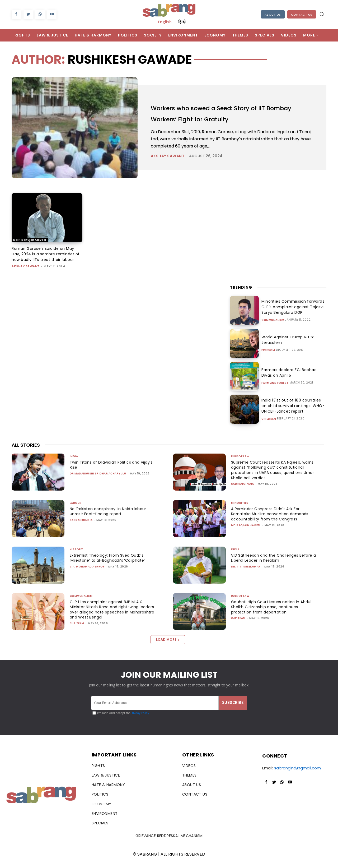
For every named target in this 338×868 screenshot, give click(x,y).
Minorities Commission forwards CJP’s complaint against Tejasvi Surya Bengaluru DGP (291, 312)
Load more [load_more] (168, 645)
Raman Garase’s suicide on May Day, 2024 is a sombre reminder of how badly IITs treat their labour (44, 257)
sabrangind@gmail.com (297, 774)
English (165, 22)
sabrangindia (243, 489)
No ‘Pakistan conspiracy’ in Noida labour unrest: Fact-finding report (111, 517)
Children (269, 424)
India (74, 462)
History (76, 555)
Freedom (268, 356)
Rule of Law (240, 462)
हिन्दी (182, 22)
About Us (273, 15)
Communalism (273, 326)
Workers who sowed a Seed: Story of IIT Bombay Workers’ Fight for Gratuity (227, 113)
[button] (322, 14)
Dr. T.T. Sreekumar (246, 572)
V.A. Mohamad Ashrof (87, 572)
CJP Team (77, 629)
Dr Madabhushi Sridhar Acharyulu (98, 479)
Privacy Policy (140, 719)
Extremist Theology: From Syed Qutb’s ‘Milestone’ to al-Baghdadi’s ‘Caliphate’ (110, 564)
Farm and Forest (275, 389)
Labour (76, 508)
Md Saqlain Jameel (246, 531)
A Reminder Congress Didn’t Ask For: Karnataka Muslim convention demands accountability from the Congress (271, 520)
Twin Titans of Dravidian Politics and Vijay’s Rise (113, 470)
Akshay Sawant (168, 156)
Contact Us (302, 15)
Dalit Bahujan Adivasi (30, 240)
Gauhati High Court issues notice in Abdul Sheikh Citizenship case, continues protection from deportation (273, 613)
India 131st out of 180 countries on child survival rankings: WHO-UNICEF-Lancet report (292, 411)
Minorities (240, 508)
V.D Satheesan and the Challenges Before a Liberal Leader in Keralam (274, 564)
